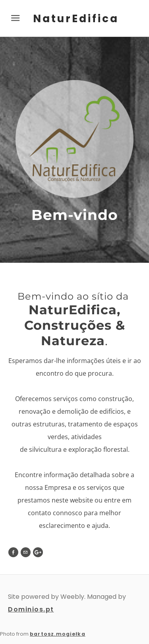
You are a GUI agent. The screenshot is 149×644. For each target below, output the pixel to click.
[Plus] (38, 552)
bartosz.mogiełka (58, 634)
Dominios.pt (31, 609)
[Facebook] (13, 552)
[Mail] (26, 552)
